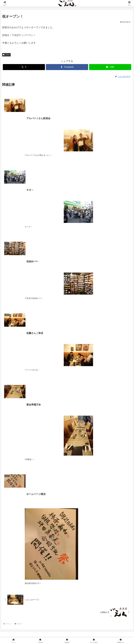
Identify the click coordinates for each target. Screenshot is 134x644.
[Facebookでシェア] (67, 67)
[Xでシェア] (24, 67)
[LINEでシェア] (110, 67)
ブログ (6, 55)
